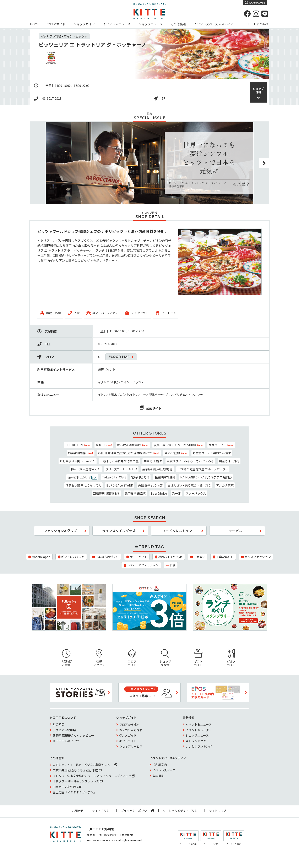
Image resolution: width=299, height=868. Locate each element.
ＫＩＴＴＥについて (255, 24)
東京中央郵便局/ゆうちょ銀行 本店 (77, 770)
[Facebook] (247, 14)
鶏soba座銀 (176, 453)
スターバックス (196, 493)
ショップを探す (165, 658)
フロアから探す (129, 724)
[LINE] (265, 14)
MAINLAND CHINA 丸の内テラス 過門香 (206, 477)
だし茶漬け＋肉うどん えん (78, 461)
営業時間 (59, 724)
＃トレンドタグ (196, 741)
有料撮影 (158, 776)
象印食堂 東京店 (135, 493)
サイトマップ (218, 811)
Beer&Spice (159, 493)
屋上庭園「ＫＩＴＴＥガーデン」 (75, 792)
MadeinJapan (41, 557)
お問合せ (78, 811)
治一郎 (176, 493)
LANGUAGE (257, 3)
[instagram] (256, 14)
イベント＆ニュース (116, 24)
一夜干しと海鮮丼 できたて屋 (119, 461)
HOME (35, 24)
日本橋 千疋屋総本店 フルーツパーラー (203, 469)
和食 (173, 565)
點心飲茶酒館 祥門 (133, 445)
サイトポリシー (102, 811)
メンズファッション (258, 557)
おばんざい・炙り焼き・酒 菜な (189, 485)
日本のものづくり (107, 557)
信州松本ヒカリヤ (82, 477)
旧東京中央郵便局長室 (67, 787)
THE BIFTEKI (78, 445)
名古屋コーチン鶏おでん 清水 (212, 453)
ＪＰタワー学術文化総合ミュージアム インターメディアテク (94, 776)
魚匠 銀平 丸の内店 (150, 485)
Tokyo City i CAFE (114, 477)
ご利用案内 (160, 765)
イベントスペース (164, 770)
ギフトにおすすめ (73, 557)
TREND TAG (151, 547)
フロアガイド (56, 24)
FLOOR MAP (119, 357)
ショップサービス (131, 746)
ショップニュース (150, 24)
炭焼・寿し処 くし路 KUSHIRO (179, 445)
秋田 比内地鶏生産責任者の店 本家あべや (129, 453)
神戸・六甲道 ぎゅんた (86, 469)
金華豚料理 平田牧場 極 (157, 469)
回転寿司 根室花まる (106, 493)
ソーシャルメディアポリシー (182, 811)
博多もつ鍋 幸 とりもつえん (83, 485)
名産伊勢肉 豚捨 (165, 477)
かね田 (104, 445)
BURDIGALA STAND (120, 485)
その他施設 (178, 24)
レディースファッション (143, 565)
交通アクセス (99, 658)
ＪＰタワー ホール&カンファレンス (78, 781)
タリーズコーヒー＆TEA (121, 469)
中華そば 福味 (153, 461)
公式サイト (154, 408)
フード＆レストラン (177, 531)
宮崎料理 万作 (140, 477)
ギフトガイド (198, 658)
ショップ (258, 90)
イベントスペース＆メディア (213, 24)
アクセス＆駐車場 (64, 730)
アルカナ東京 (225, 485)
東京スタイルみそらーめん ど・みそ (190, 461)
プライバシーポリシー (138, 811)
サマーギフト (138, 557)
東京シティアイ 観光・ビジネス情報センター (85, 765)
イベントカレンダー (199, 730)
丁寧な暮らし (225, 557)
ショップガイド (84, 24)
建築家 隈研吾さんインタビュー (73, 735)
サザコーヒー (221, 445)
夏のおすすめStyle (170, 557)
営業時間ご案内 (66, 658)
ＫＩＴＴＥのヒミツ (66, 741)
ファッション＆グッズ (60, 531)
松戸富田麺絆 (81, 453)
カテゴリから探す (131, 730)
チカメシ (199, 557)
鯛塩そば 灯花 (229, 461)
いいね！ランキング (199, 746)
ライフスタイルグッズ (119, 531)
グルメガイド (231, 658)
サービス (235, 531)
